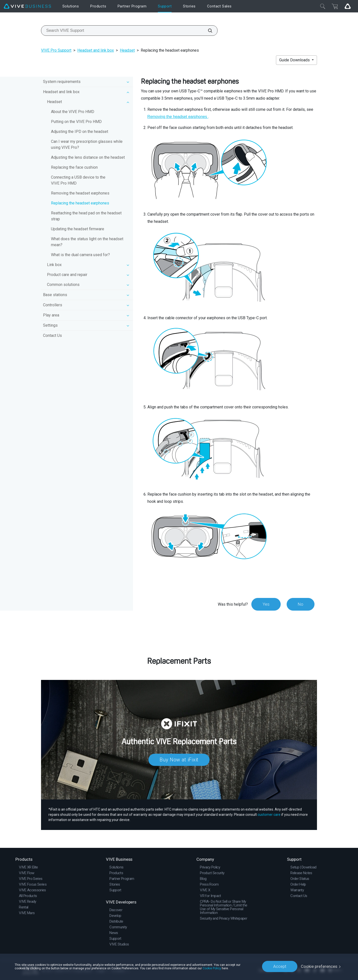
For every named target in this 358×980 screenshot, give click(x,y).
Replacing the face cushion (74, 167)
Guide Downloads (295, 60)
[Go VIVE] (348, 6)
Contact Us (52, 335)
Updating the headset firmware (78, 229)
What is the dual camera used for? (80, 255)
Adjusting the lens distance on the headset (88, 157)
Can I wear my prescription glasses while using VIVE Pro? (87, 144)
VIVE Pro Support (56, 50)
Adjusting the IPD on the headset (80, 132)
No (300, 604)
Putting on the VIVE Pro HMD (76, 122)
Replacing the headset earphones (80, 203)
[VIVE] (27, 6)
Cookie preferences (319, 966)
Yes (266, 604)
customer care (269, 815)
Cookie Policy (212, 968)
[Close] (323, 6)
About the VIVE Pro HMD (73, 112)
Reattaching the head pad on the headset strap (86, 216)
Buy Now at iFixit (179, 760)
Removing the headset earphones (80, 193)
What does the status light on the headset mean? (87, 242)
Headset (127, 50)
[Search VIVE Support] (207, 31)
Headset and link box (96, 50)
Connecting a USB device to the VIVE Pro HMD (78, 180)
